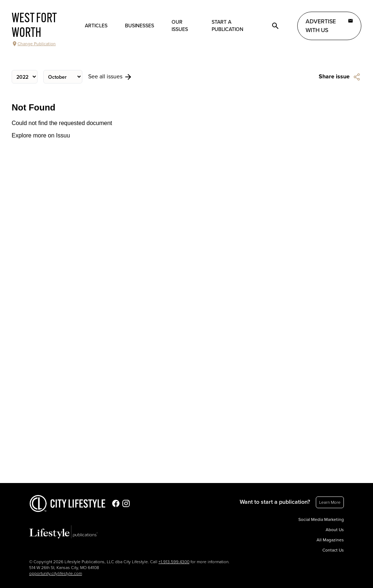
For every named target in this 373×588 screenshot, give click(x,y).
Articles (96, 26)
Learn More (330, 502)
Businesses (140, 26)
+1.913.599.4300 (174, 562)
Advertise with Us (329, 26)
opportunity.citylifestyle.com (56, 573)
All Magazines (330, 540)
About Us (335, 530)
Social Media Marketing (321, 519)
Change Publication (34, 44)
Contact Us (333, 550)
